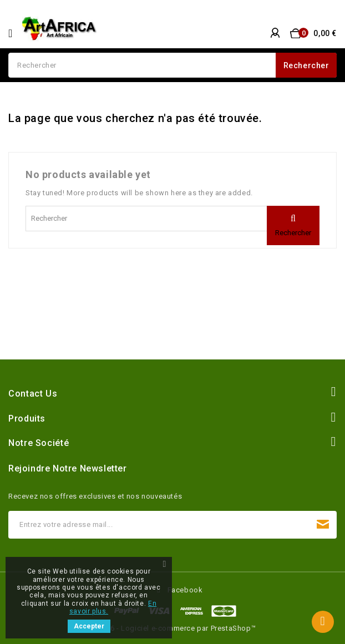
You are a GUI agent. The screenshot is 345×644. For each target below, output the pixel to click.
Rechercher (306, 65)
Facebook (185, 590)
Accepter (89, 626)
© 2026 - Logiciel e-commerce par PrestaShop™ (172, 628)
